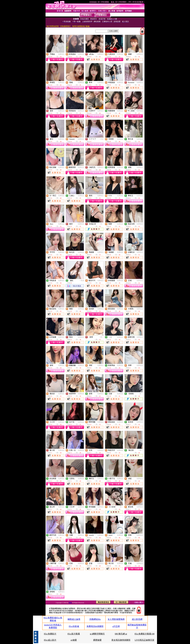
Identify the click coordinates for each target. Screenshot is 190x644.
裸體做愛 (97, 640)
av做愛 (74, 640)
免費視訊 (61, 54)
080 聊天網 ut (121, 634)
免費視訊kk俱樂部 (95, 626)
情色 (70, 603)
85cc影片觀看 (74, 634)
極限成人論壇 (74, 619)
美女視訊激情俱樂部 (121, 640)
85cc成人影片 (50, 640)
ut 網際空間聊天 (97, 634)
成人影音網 (137, 619)
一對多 (101, 139)
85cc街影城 (74, 626)
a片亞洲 (116, 626)
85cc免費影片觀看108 (144, 634)
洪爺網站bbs (95, 619)
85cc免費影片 (50, 634)
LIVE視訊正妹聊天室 (144, 640)
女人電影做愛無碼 (116, 619)
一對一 (101, 224)
